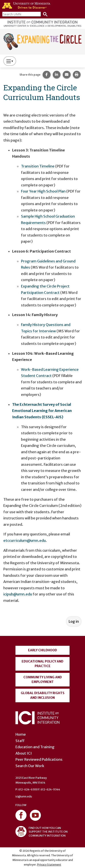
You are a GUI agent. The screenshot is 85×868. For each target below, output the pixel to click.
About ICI (24, 753)
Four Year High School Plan (43, 191)
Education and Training (35, 747)
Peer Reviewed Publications (39, 759)
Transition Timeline (38, 166)
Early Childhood (42, 650)
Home (21, 734)
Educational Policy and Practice (42, 664)
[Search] (44, 14)
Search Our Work (30, 766)
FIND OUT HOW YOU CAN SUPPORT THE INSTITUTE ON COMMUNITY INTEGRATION (42, 832)
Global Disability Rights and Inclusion (43, 695)
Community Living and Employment (43, 680)
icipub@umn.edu (18, 594)
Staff (20, 741)
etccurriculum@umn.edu (25, 540)
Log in (74, 621)
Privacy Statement (49, 865)
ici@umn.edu (24, 796)
